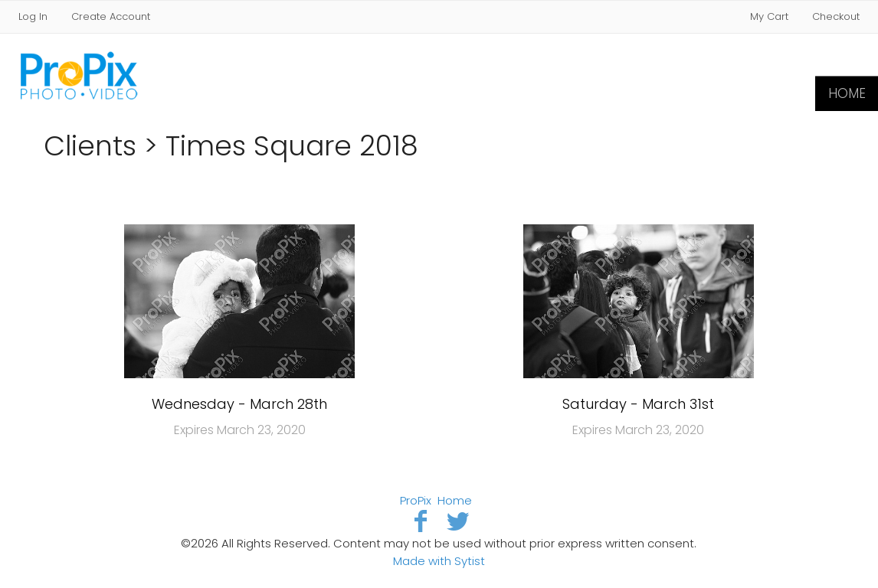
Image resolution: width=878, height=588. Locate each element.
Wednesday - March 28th (239, 404)
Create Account (111, 16)
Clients (90, 146)
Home (847, 93)
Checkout (836, 16)
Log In (33, 16)
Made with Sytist (439, 561)
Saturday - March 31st (638, 404)
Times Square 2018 (292, 146)
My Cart (771, 16)
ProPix (416, 500)
